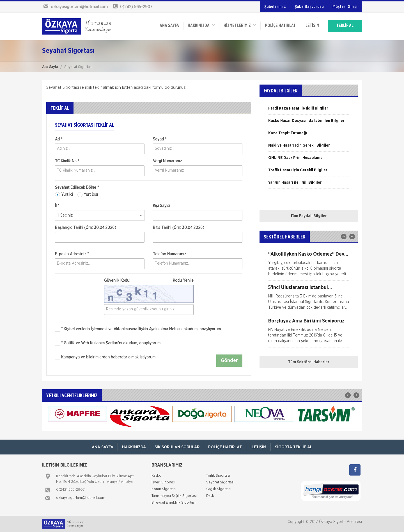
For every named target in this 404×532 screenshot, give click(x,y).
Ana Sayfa (50, 67)
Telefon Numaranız (169, 254)
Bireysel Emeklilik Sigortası (174, 503)
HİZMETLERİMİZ (240, 25)
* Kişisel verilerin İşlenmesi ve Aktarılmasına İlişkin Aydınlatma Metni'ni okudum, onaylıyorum (141, 329)
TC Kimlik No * (67, 161)
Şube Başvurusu (309, 7)
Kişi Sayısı (161, 206)
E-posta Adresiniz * (72, 254)
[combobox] (100, 215)
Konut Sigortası (164, 489)
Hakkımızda (201, 25)
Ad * (59, 139)
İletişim (312, 26)
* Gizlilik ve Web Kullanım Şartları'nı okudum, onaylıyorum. (111, 343)
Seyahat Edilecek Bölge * (77, 188)
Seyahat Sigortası (220, 482)
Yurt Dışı (88, 195)
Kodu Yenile (183, 281)
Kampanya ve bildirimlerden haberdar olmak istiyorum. (106, 357)
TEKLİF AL (345, 26)
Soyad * (160, 139)
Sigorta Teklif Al (294, 447)
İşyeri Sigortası (164, 482)
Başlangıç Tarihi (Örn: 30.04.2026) (86, 228)
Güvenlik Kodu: (149, 281)
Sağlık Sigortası (219, 489)
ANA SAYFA (169, 26)
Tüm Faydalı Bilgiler (309, 216)
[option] (309, 110)
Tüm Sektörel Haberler (309, 362)
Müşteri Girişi (345, 7)
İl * (57, 206)
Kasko (156, 476)
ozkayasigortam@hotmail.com (81, 498)
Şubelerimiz (275, 7)
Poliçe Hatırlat (280, 26)
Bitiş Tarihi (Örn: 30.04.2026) (179, 228)
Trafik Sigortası (218, 476)
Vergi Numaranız (167, 161)
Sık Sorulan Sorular (177, 447)
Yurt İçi (64, 195)
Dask (210, 496)
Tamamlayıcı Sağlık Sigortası (174, 496)
